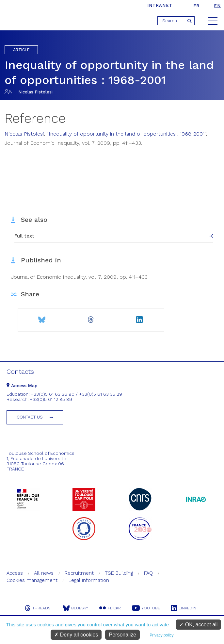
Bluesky (76, 608)
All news (44, 573)
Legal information (89, 580)
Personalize (122, 635)
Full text (24, 236)
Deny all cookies (76, 635)
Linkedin (184, 608)
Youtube (146, 608)
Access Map (22, 386)
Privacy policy (161, 635)
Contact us (30, 417)
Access (15, 573)
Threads (38, 608)
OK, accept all (198, 625)
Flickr (110, 608)
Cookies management (32, 580)
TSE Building (119, 573)
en (217, 6)
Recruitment (79, 573)
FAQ (148, 573)
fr (196, 6)
